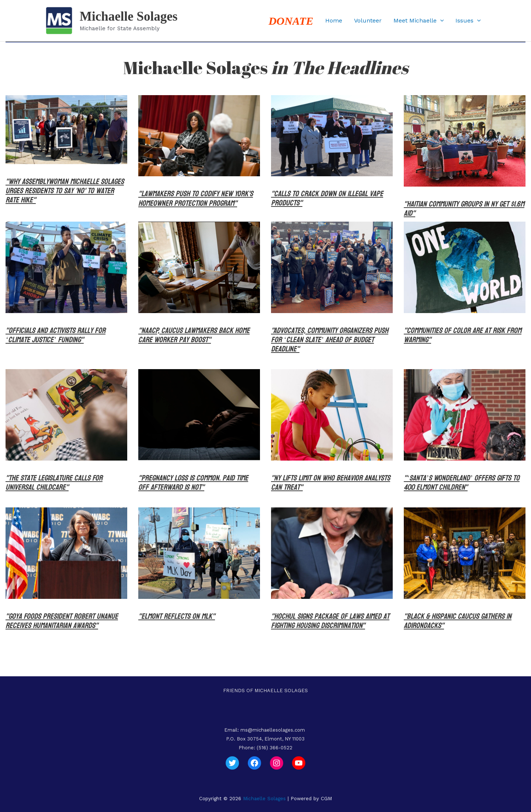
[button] (440, 21)
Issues (468, 21)
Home (334, 20)
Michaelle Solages (129, 16)
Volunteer (368, 20)
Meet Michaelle (419, 21)
